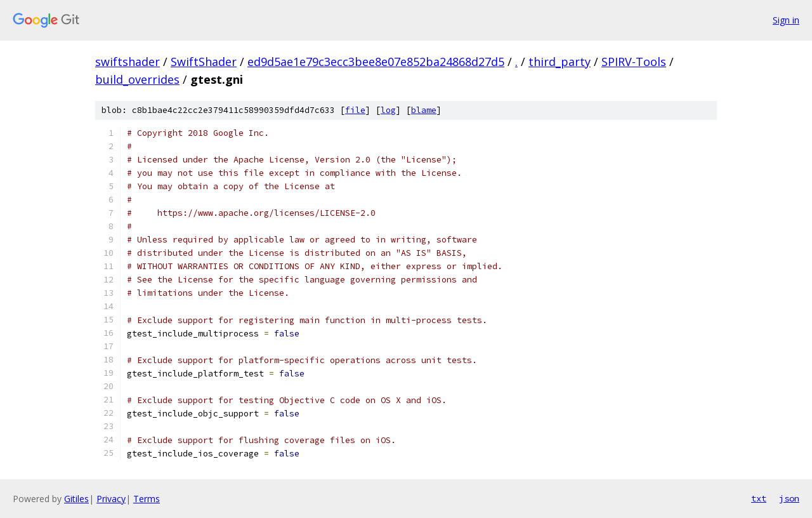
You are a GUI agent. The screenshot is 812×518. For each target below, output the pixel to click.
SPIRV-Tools (634, 62)
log (388, 110)
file (355, 110)
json (789, 498)
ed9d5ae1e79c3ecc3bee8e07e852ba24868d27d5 (376, 62)
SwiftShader (204, 62)
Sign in (786, 20)
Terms (147, 499)
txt (759, 498)
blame (424, 110)
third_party (560, 62)
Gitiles (76, 499)
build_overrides (137, 79)
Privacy (111, 499)
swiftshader (128, 62)
